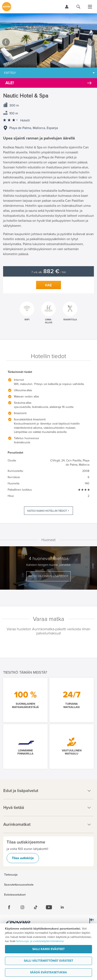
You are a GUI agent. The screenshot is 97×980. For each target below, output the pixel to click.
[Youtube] (49, 907)
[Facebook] (9, 907)
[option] (48, 40)
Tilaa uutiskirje (23, 858)
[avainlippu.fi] (91, 923)
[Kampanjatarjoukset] (48, 83)
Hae (48, 285)
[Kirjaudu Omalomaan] (67, 7)
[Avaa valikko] (90, 7)
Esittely (10, 73)
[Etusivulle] (7, 7)
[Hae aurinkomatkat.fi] (78, 7)
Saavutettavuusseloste (19, 885)
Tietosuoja (11, 875)
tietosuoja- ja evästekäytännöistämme (40, 941)
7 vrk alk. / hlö (49, 272)
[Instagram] (22, 907)
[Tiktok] (36, 907)
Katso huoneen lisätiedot (48, 576)
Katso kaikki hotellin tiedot (47, 511)
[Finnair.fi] (18, 923)
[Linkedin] (62, 907)
